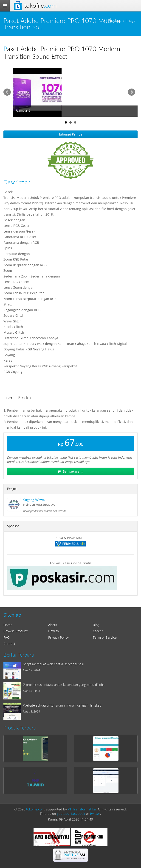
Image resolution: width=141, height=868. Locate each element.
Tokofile (40, 6)
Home (8, 625)
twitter (95, 814)
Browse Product (16, 631)
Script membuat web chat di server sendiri (54, 664)
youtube (63, 814)
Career (98, 631)
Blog (96, 625)
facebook (78, 814)
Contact (9, 644)
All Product (112, 21)
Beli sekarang (70, 471)
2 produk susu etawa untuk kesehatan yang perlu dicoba (64, 685)
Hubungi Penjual (70, 134)
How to (54, 631)
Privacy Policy (58, 637)
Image (130, 21)
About (53, 625)
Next (132, 92)
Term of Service (105, 637)
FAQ (7, 637)
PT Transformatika (82, 809)
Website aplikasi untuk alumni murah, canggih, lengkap (62, 705)
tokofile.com (35, 809)
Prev (7, 92)
